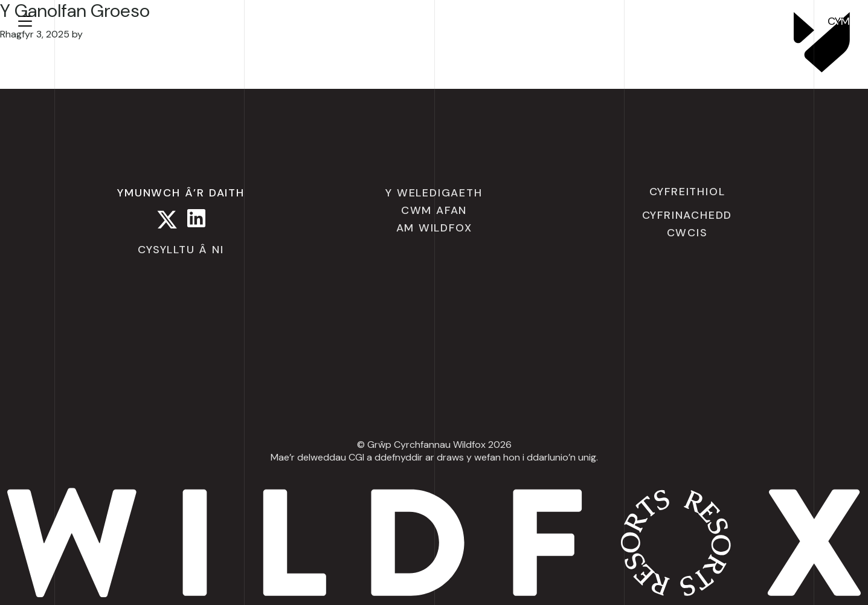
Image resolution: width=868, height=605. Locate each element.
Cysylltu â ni (181, 250)
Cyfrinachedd (687, 215)
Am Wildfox (434, 228)
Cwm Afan (434, 210)
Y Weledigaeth (434, 193)
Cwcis (687, 233)
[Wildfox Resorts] (822, 69)
